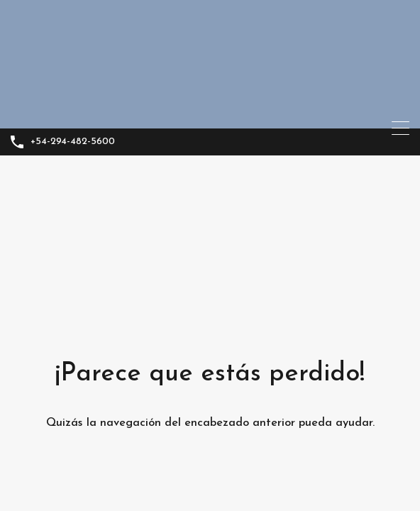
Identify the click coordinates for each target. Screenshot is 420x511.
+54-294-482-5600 (73, 142)
